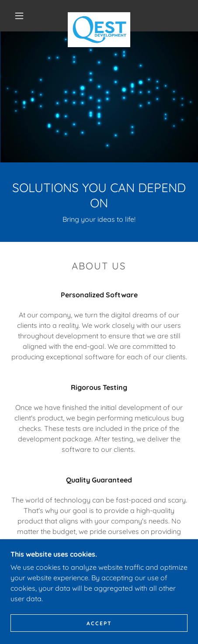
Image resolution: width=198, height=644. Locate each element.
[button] (19, 16)
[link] (99, 16)
